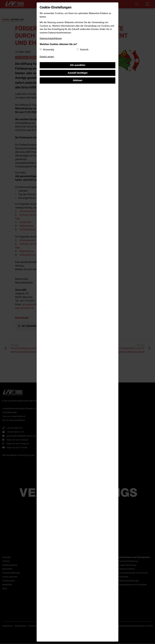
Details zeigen (47, 57)
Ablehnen (77, 80)
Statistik (84, 50)
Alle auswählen (78, 65)
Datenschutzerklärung (51, 38)
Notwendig (48, 50)
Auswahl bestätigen (78, 73)
